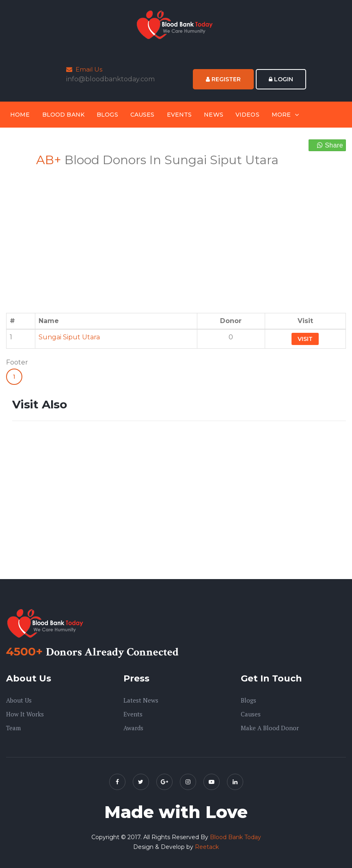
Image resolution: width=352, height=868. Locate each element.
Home (20, 115)
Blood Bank (63, 115)
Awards (133, 728)
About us (19, 700)
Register (223, 79)
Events (179, 115)
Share (330, 145)
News (214, 115)
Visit (305, 339)
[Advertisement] (91, 235)
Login (281, 79)
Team (13, 728)
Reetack (207, 847)
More (281, 115)
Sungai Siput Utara (69, 337)
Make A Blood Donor (270, 728)
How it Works (25, 714)
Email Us (84, 69)
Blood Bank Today (235, 837)
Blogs (107, 115)
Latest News (141, 700)
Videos (247, 115)
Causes (143, 115)
